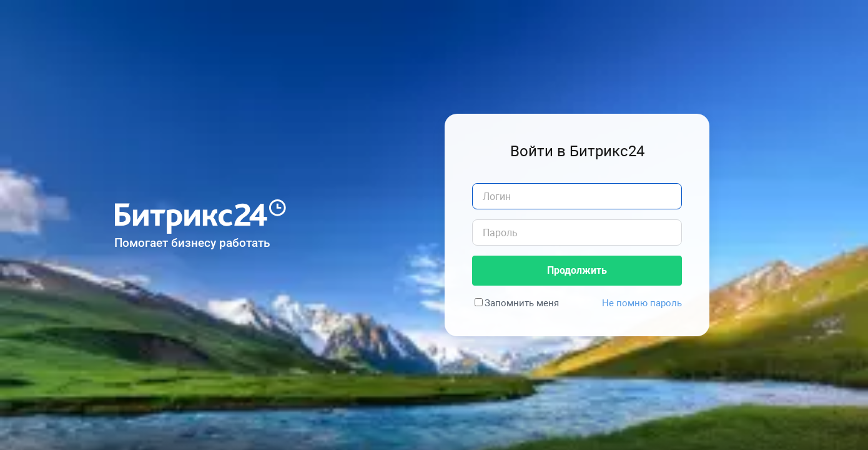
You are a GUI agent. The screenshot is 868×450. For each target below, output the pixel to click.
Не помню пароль (642, 302)
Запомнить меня (522, 302)
